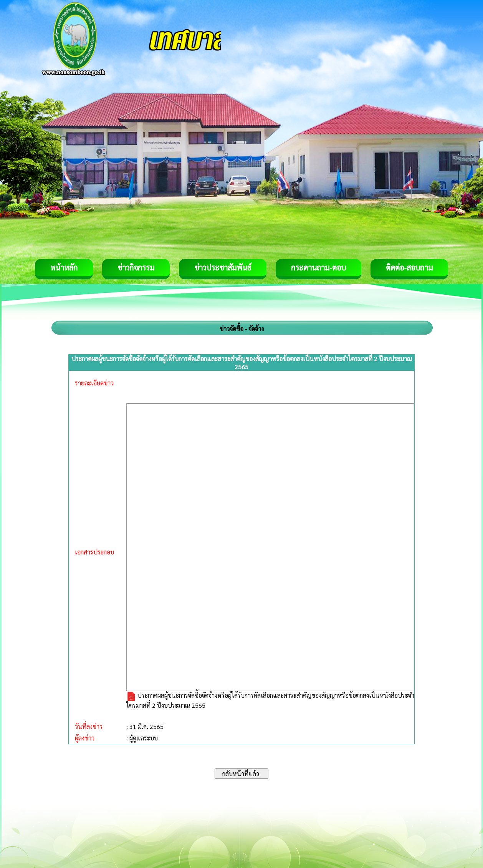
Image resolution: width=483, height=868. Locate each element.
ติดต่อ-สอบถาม (409, 267)
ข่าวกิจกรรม (136, 267)
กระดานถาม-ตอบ (318, 267)
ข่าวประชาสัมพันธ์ (223, 267)
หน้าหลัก (64, 267)
